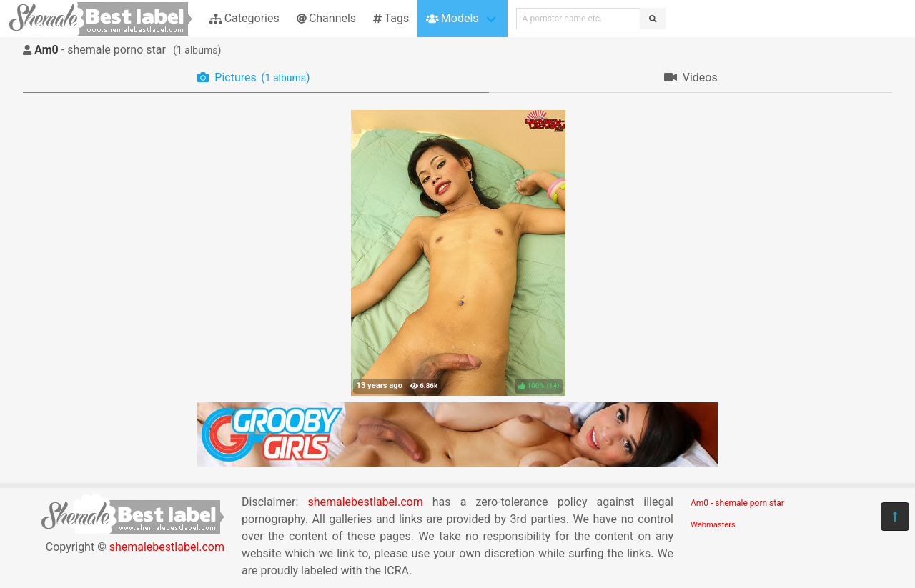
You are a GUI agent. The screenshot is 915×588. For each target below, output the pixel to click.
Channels (326, 18)
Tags (391, 18)
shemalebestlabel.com (167, 547)
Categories (244, 18)
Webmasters (713, 525)
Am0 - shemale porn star (737, 503)
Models (452, 18)
